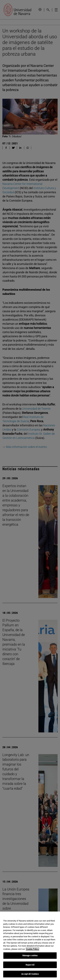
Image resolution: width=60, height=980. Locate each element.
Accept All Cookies (30, 974)
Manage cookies (30, 955)
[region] (30, 946)
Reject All (30, 965)
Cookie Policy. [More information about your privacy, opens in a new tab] (32, 949)
